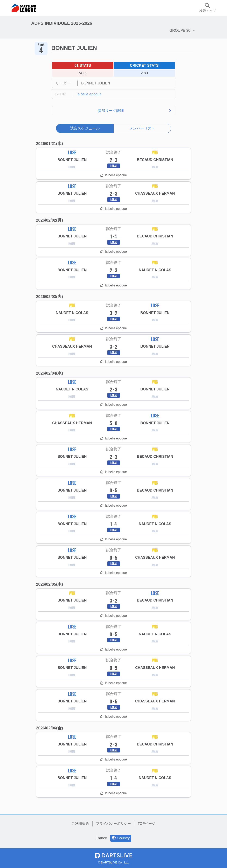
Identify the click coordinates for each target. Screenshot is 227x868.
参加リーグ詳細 (111, 111)
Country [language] (121, 838)
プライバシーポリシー (113, 824)
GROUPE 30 (180, 30)
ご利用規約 (79, 824)
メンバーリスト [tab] (142, 128)
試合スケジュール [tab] (85, 128)
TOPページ (148, 824)
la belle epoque (89, 94)
